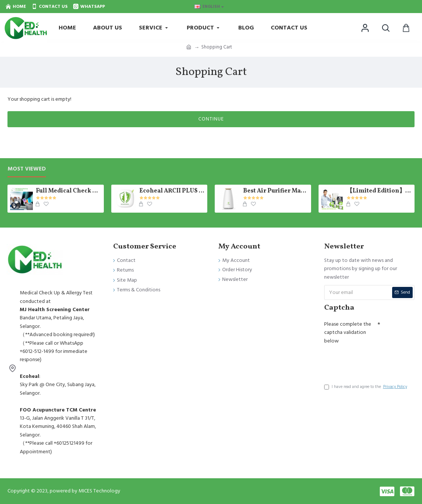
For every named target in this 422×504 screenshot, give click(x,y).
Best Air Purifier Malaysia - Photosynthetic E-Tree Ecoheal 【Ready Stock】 (276, 191)
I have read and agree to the (366, 387)
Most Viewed (27, 169)
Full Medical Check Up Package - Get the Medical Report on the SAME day (69, 191)
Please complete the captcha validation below (348, 333)
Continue (211, 119)
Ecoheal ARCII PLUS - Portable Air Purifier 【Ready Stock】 (172, 191)
